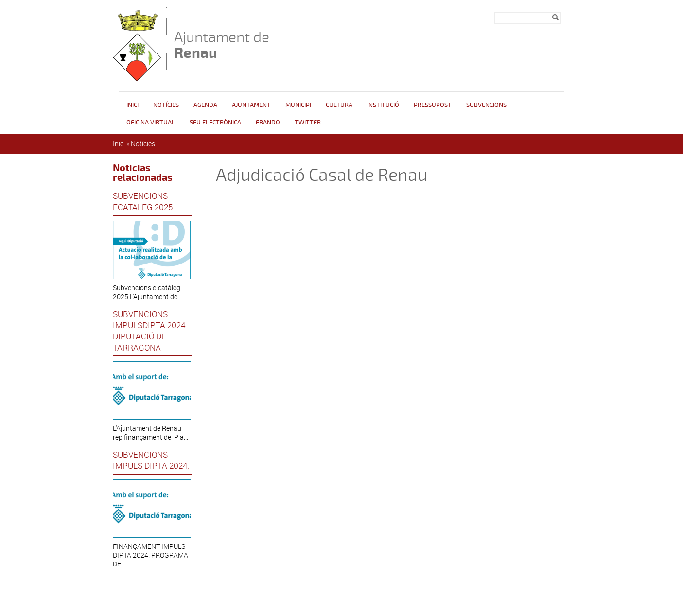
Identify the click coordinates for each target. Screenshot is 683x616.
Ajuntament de (222, 45)
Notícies (166, 105)
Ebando (268, 123)
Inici (132, 105)
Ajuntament (251, 105)
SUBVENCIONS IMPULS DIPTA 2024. (151, 460)
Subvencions (486, 105)
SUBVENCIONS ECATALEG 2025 (143, 201)
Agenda (205, 105)
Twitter (308, 123)
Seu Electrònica (215, 123)
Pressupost (433, 105)
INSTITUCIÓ (383, 105)
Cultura (339, 105)
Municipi (298, 105)
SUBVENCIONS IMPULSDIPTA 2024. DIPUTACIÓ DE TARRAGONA (150, 331)
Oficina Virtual (151, 123)
